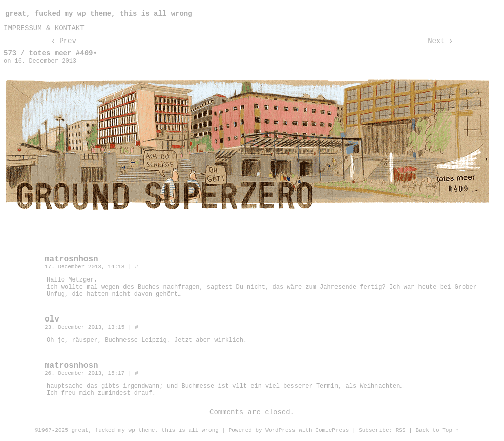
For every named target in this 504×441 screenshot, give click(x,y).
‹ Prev (63, 41)
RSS (401, 430)
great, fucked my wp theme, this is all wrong (99, 14)
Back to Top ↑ (437, 430)
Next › (440, 41)
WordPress (280, 430)
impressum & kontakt (44, 28)
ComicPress (332, 430)
